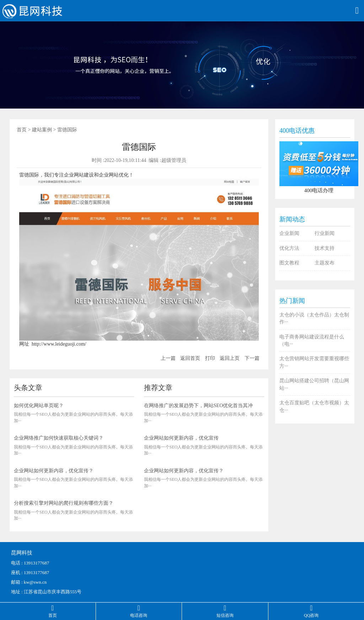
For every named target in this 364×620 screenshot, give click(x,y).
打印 (210, 358)
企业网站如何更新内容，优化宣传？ (54, 471)
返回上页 (230, 358)
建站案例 (42, 130)
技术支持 (325, 248)
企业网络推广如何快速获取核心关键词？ (59, 438)
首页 (22, 130)
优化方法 (289, 248)
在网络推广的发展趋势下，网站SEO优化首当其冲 (198, 406)
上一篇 (168, 358)
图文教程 (289, 263)
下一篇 (252, 358)
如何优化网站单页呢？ (39, 406)
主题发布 (325, 263)
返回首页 (190, 358)
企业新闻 (289, 233)
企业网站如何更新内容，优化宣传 (181, 438)
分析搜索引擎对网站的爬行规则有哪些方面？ (64, 503)
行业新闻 (325, 233)
